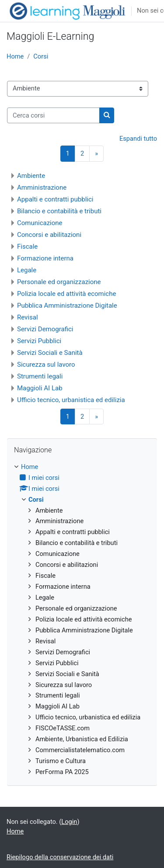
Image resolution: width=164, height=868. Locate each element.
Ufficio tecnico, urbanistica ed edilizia (71, 400)
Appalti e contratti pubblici (55, 199)
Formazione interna (45, 258)
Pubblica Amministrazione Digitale (67, 306)
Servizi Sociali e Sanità (50, 353)
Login (69, 822)
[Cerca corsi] (53, 115)
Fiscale (27, 247)
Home (15, 56)
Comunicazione (40, 223)
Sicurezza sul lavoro (46, 365)
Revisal (28, 317)
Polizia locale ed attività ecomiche (66, 294)
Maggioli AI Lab (40, 388)
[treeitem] (82, 620)
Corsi (41, 56)
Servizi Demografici (45, 329)
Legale (27, 270)
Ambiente (31, 176)
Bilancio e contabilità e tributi (59, 211)
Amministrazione (42, 187)
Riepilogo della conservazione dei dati (60, 857)
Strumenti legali (40, 376)
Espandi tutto (138, 139)
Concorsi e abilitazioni (49, 235)
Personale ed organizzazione (59, 282)
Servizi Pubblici (39, 341)
